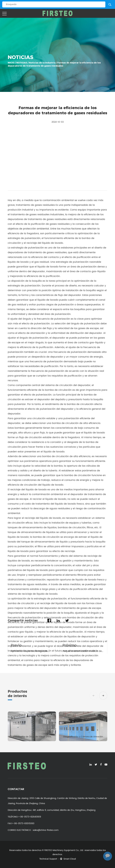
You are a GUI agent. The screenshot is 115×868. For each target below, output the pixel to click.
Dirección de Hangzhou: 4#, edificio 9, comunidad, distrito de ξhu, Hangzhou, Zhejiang (52, 810)
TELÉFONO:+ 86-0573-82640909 (24, 817)
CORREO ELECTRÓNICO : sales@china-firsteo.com (33, 830)
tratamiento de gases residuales (36, 569)
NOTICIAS (22, 62)
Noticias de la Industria (42, 62)
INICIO (11, 62)
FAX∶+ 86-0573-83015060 (21, 823)
